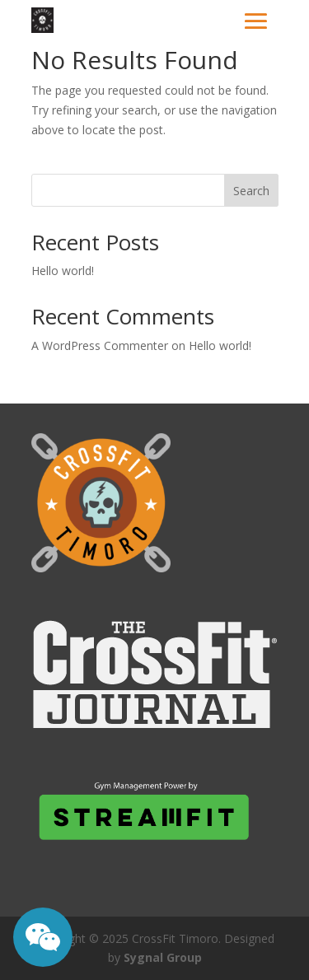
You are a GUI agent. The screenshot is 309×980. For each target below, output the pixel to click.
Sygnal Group (163, 957)
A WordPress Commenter (100, 345)
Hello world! (63, 271)
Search (251, 191)
